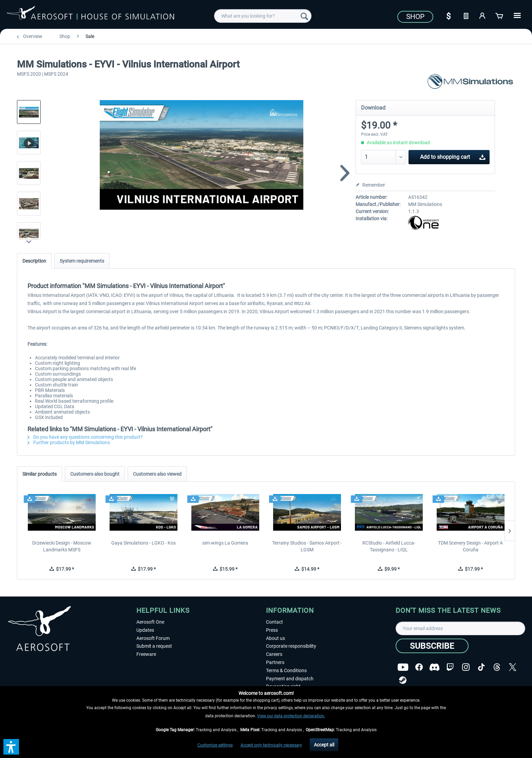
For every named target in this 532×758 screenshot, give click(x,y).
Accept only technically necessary (271, 745)
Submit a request (154, 646)
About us (275, 638)
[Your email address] (460, 628)
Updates (145, 630)
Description (34, 261)
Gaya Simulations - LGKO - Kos (144, 543)
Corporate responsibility (291, 646)
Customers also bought (95, 474)
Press (272, 630)
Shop (415, 17)
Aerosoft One (150, 622)
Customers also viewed (157, 474)
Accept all (324, 745)
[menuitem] (263, 16)
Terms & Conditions (286, 670)
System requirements (82, 261)
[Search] (304, 16)
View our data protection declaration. (291, 716)
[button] (11, 747)
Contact (274, 622)
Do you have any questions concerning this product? (85, 437)
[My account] (483, 15)
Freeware (146, 654)
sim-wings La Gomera (225, 543)
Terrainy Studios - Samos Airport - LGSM (307, 546)
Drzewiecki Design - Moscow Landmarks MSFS (62, 546)
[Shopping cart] (500, 15)
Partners (275, 662)
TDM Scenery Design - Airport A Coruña (470, 546)
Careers (274, 654)
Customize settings (215, 745)
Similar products (40, 474)
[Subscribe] (432, 646)
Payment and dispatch (290, 679)
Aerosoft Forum (153, 638)
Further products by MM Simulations (69, 442)
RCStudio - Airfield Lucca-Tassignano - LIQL (389, 546)
